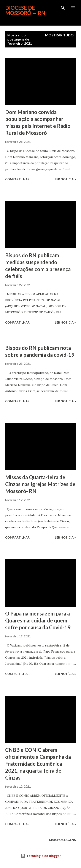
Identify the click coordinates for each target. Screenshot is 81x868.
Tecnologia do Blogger (41, 856)
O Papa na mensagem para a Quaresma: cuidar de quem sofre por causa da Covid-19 (38, 620)
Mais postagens (62, 840)
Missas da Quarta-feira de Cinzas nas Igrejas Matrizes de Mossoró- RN (40, 484)
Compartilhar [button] (17, 179)
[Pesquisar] (63, 8)
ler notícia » (65, 179)
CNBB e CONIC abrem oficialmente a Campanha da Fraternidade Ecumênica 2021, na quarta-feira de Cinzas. (38, 764)
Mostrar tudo (59, 35)
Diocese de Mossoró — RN (25, 10)
